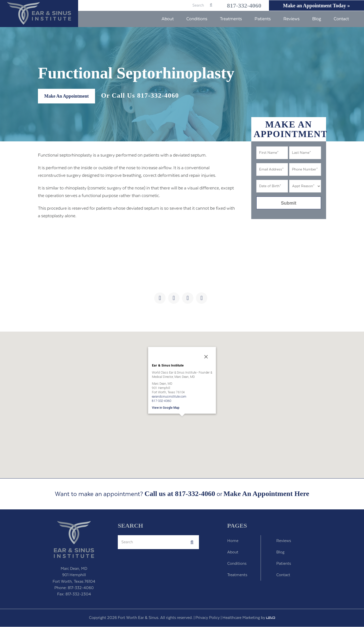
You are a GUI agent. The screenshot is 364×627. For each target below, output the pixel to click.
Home (233, 541)
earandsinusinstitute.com (169, 397)
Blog (280, 553)
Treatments (237, 575)
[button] (182, 424)
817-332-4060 (239, 6)
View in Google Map (166, 408)
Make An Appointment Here (266, 494)
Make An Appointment (66, 96)
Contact (283, 575)
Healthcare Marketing (241, 618)
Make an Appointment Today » (315, 6)
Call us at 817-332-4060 (180, 494)
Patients (284, 564)
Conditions (237, 564)
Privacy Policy (208, 618)
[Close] (206, 357)
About (233, 553)
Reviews (284, 541)
